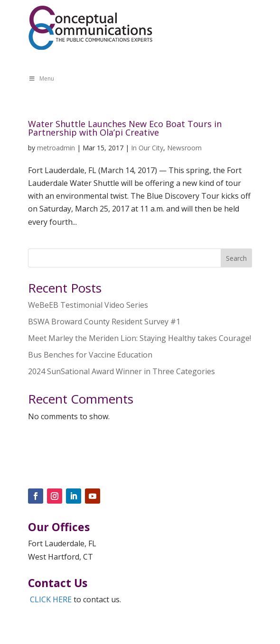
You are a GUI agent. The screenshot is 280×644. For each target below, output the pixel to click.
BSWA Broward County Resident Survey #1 (104, 322)
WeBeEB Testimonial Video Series (88, 305)
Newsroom (184, 148)
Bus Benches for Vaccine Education (90, 355)
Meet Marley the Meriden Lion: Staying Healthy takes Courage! (140, 338)
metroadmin (56, 148)
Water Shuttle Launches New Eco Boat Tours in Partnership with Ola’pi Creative (125, 128)
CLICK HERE (51, 599)
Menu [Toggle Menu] (41, 78)
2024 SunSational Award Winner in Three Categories (121, 371)
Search (236, 258)
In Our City (147, 148)
